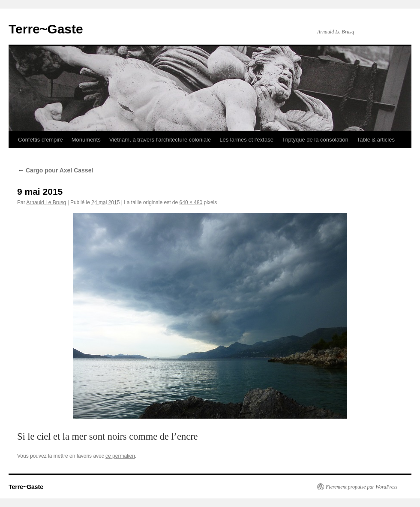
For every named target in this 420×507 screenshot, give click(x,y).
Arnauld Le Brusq (46, 202)
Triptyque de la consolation (315, 140)
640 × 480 (191, 202)
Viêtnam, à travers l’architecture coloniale (160, 140)
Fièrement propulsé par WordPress (361, 487)
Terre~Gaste (46, 29)
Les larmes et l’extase (246, 140)
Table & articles (376, 140)
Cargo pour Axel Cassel (55, 170)
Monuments (86, 140)
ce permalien (120, 456)
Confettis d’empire (40, 140)
